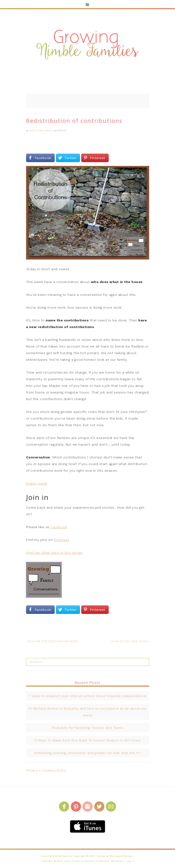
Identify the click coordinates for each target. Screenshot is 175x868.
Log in (130, 861)
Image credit (37, 483)
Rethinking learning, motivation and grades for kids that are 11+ (87, 753)
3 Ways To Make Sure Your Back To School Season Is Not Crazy (88, 740)
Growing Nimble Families (88, 45)
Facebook (59, 527)
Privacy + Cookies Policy (46, 770)
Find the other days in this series (54, 553)
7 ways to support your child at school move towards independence (88, 696)
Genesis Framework (97, 861)
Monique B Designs (122, 856)
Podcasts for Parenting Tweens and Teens (88, 728)
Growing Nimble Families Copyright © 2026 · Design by (75, 856)
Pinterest (62, 540)
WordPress (118, 861)
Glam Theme (72, 861)
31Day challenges (41, 130)
